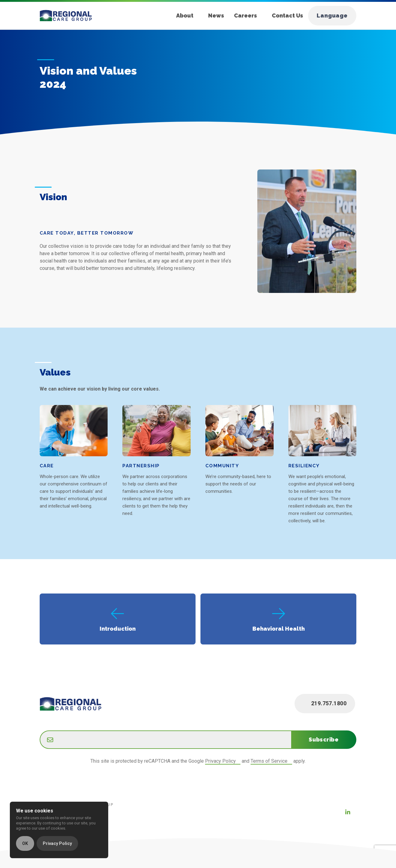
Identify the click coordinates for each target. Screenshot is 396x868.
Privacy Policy (57, 843)
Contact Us (287, 16)
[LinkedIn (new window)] (348, 812)
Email (40, 731)
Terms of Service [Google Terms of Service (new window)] (269, 761)
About (185, 16)
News (216, 16)
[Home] (71, 16)
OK (25, 843)
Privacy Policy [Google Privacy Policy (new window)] (220, 761)
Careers (246, 16)
